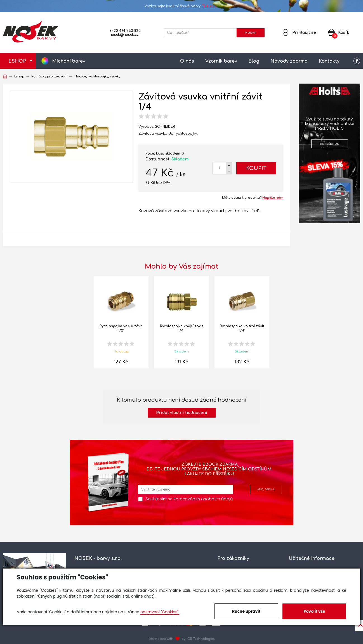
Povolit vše (314, 611)
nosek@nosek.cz (124, 35)
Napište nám (273, 198)
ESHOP (17, 61)
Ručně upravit (246, 611)
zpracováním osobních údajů (203, 499)
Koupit (256, 168)
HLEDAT (251, 33)
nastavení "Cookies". (160, 612)
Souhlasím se (189, 499)
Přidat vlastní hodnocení (182, 413)
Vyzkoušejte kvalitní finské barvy (182, 6)
